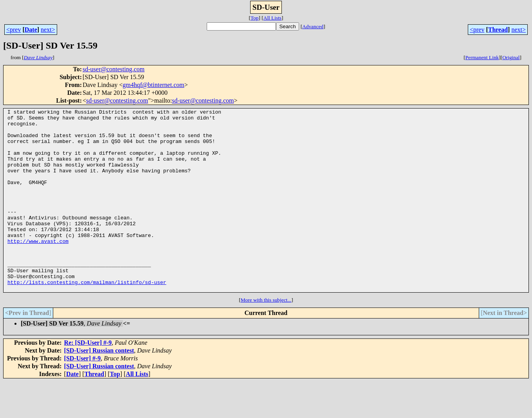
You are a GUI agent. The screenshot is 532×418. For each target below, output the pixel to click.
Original (511, 57)
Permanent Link (482, 57)
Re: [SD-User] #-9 (88, 379)
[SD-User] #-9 (83, 395)
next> (48, 30)
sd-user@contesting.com (114, 69)
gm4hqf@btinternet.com (153, 85)
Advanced (313, 26)
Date (31, 30)
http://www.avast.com (38, 268)
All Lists (272, 18)
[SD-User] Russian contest (99, 387)
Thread (498, 30)
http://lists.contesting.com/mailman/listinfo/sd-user (87, 317)
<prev (14, 30)
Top (255, 18)
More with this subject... (266, 336)
